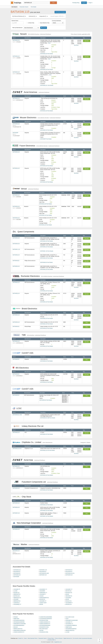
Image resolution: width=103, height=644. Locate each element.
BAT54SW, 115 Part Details (47, 251)
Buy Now (87, 41)
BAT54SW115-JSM (17, 415)
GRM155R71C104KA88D (20, 624)
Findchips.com (16, 3)
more (49, 43)
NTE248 (16, 617)
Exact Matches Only (44, 23)
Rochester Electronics (38, 276)
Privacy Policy (51, 638)
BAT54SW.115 (16, 503)
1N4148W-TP (17, 589)
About (25, 638)
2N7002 (42, 630)
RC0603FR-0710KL (44, 627)
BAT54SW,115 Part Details (47, 54)
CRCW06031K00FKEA (71, 629)
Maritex (26, 544)
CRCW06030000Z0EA (19, 625)
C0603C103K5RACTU (19, 632)
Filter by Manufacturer (17, 28)
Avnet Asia (29, 460)
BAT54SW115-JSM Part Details (48, 418)
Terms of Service (59, 638)
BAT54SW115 (16, 261)
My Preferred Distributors (19, 16)
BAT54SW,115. (16, 72)
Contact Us (20, 638)
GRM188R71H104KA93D (72, 620)
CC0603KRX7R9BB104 (71, 625)
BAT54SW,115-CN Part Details (48, 450)
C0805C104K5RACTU (45, 622)
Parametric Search (43, 638)
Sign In (91, 3)
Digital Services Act (68, 638)
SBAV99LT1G (69, 596)
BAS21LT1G (69, 601)
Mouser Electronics (37, 118)
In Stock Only (30, 23)
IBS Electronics (22, 368)
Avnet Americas (31, 92)
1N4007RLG (17, 603)
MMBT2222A (69, 627)
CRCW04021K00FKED (19, 622)
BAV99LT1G (17, 593)
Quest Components (24, 232)
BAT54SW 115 (16, 513)
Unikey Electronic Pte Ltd (29, 426)
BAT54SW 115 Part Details (47, 516)
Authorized (33, 16)
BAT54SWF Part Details (46, 139)
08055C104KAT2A (18, 629)
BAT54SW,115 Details (60, 12)
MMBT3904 (16, 619)
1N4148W (16, 599)
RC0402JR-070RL (44, 620)
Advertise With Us (52, 640)
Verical (26, 189)
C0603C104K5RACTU (45, 624)
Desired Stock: (18, 22)
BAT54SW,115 (16, 40)
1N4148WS (42, 591)
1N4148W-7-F (69, 589)
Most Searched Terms (33, 638)
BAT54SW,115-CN (17, 449)
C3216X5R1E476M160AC (46, 619)
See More (76, 45)
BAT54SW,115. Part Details (47, 85)
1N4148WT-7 (43, 594)
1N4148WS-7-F (43, 589)
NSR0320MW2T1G (44, 598)
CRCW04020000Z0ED (45, 625)
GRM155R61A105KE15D (20, 630)
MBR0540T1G (17, 594)
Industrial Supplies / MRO (58, 16)
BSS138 (16, 627)
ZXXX (67, 619)
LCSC (18, 408)
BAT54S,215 (17, 596)
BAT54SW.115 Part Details (47, 505)
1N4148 (42, 596)
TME (29, 335)
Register (84, 3)
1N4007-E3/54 (43, 603)
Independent (44, 16)
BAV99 (67, 594)
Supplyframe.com (58, 642)
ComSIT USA (24, 353)
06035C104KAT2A (70, 630)
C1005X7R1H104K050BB (46, 617)
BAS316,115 (69, 604)
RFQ (87, 323)
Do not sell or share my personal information (83, 638)
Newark (32, 34)
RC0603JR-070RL (44, 632)
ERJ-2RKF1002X (44, 629)
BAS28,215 (42, 599)
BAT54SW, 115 (16, 249)
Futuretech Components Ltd (35, 482)
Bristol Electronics (26, 309)
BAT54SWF (16, 133)
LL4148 (15, 591)
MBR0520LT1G (17, 598)
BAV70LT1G (69, 591)
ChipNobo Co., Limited (33, 442)
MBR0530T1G (17, 601)
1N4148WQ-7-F (17, 604)
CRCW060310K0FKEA (19, 620)
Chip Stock (23, 497)
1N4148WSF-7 (69, 603)
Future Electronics (36, 146)
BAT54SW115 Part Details (47, 262)
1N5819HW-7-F (43, 593)
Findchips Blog (76, 3)
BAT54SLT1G (69, 593)
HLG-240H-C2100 (70, 617)
